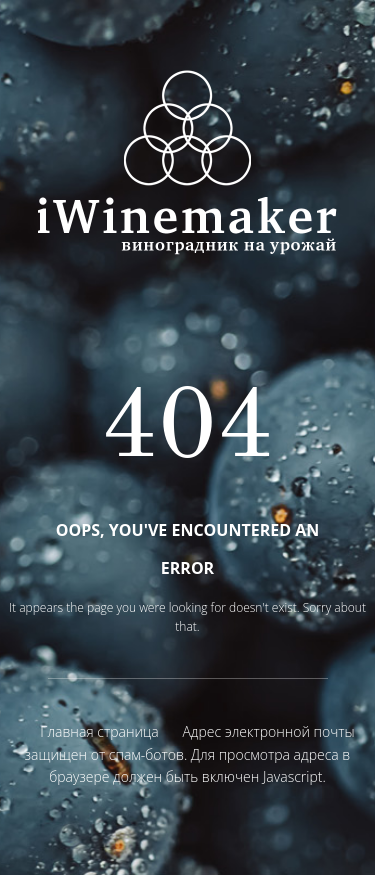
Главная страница (99, 731)
